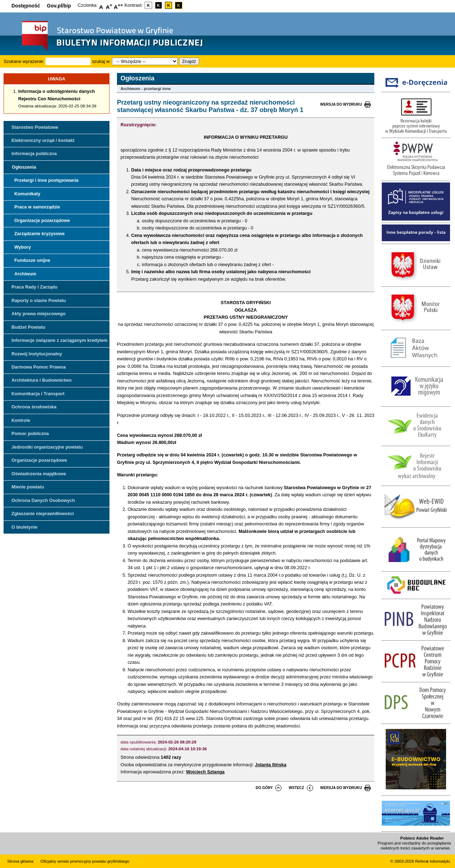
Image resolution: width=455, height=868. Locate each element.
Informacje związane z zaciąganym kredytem (59, 340)
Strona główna (20, 861)
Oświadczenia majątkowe (39, 474)
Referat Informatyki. (433, 861)
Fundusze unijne (32, 260)
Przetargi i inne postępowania (46, 180)
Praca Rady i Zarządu (34, 287)
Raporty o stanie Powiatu (39, 300)
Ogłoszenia (24, 167)
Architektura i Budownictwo (41, 380)
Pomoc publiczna (30, 433)
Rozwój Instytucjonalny (37, 354)
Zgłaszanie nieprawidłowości (43, 514)
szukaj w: (101, 61)
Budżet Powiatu (28, 327)
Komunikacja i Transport (38, 394)
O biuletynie (24, 527)
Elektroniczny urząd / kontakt (43, 140)
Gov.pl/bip (59, 6)
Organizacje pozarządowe (42, 220)
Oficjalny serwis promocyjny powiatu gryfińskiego (85, 861)
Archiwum (25, 274)
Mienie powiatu (28, 487)
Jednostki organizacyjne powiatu (47, 447)
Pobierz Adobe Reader (422, 838)
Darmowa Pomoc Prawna (39, 367)
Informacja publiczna (34, 154)
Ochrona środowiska (34, 407)
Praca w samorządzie (37, 207)
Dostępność (26, 6)
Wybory (23, 247)
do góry (264, 788)
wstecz (296, 788)
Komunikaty (27, 194)
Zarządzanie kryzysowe (39, 234)
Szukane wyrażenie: (24, 61)
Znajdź (189, 61)
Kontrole (21, 420)
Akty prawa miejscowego (38, 314)
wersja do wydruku (341, 104)
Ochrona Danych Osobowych (43, 500)
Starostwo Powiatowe (35, 127)
